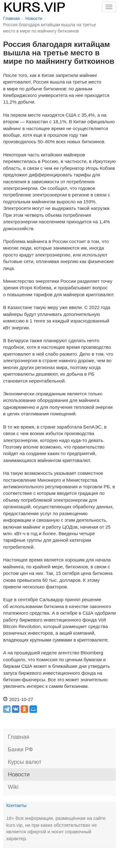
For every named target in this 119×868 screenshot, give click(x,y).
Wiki (13, 787)
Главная (19, 737)
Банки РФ (20, 749)
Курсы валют (25, 762)
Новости (19, 774)
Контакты (16, 805)
